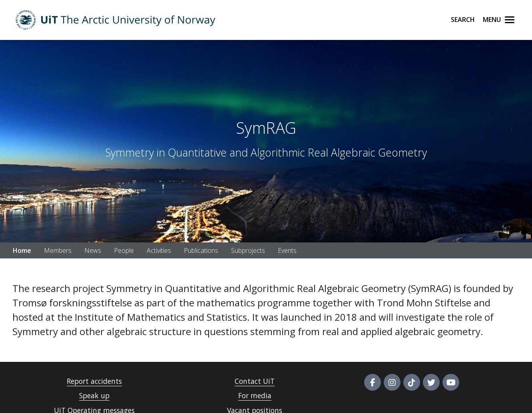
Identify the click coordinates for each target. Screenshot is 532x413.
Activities (159, 250)
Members (58, 250)
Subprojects (248, 250)
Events (287, 250)
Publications (201, 250)
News (93, 250)
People (124, 250)
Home (22, 250)
